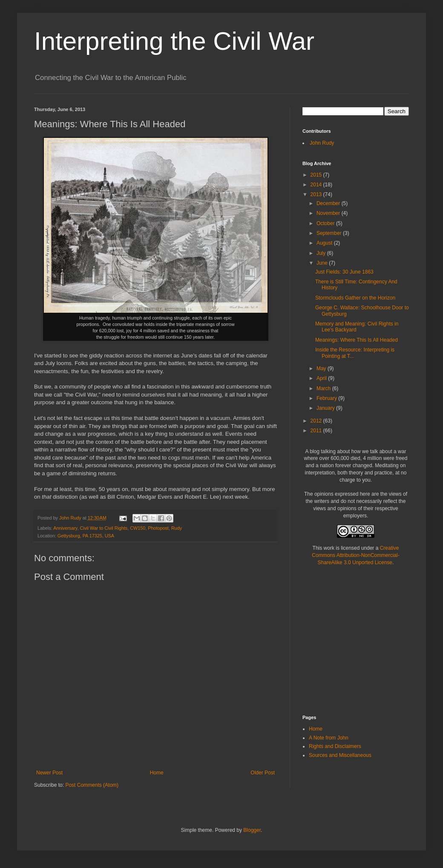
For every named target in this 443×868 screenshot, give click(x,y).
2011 (317, 431)
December (329, 203)
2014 (317, 185)
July (322, 253)
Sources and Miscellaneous (340, 755)
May (322, 368)
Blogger (252, 830)
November (329, 213)
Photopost (158, 528)
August (325, 243)
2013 (317, 194)
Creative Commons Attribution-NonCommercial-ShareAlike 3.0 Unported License (355, 555)
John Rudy (322, 143)
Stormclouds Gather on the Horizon (355, 298)
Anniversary (65, 528)
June (323, 263)
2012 (317, 421)
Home (157, 773)
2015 (317, 175)
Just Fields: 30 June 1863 (344, 272)
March (324, 388)
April (322, 378)
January (326, 408)
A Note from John (329, 738)
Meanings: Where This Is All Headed (357, 340)
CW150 (138, 528)
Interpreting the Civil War (174, 41)
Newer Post (49, 773)
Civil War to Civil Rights (104, 528)
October (326, 223)
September (330, 233)
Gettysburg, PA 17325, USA (86, 536)
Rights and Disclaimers (335, 746)
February (327, 398)
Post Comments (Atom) (92, 785)
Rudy (177, 528)
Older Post (263, 773)
